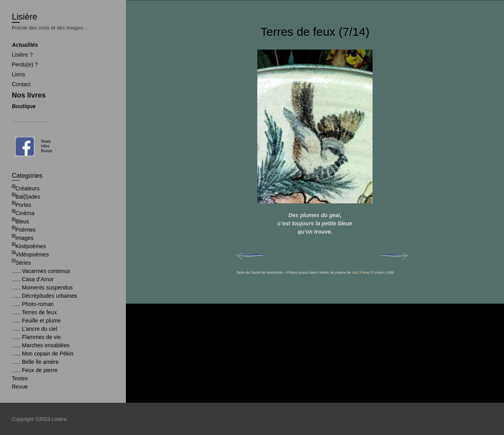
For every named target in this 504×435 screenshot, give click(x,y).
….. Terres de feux (34, 312)
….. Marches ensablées (41, 345)
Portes (23, 205)
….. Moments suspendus (42, 288)
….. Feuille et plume (36, 321)
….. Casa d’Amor (33, 279)
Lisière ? (22, 55)
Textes (20, 378)
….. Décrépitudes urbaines (44, 296)
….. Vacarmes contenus (41, 271)
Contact (21, 84)
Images (24, 238)
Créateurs (27, 188)
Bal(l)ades (28, 197)
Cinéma (25, 213)
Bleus (22, 221)
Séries (23, 263)
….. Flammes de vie (36, 337)
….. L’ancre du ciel (34, 329)
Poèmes (25, 230)
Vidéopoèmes (32, 254)
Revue (20, 387)
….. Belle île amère (35, 362)
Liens (18, 74)
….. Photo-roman (33, 304)
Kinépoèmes (31, 246)
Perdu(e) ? (25, 65)
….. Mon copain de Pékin (42, 354)
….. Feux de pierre (35, 370)
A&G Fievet (361, 273)
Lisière (25, 17)
